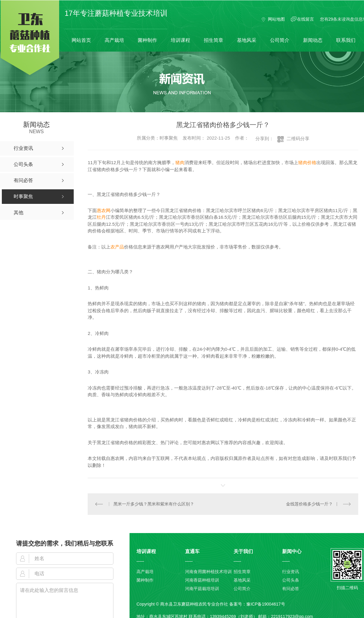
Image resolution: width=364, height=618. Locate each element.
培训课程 (180, 40)
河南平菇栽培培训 (202, 589)
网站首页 (81, 40)
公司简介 (280, 40)
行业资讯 (291, 572)
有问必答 (291, 589)
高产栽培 (114, 40)
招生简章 (214, 40)
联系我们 (346, 40)
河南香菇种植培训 (202, 580)
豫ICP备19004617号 (266, 604)
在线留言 (305, 19)
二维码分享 (298, 138)
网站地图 (276, 19)
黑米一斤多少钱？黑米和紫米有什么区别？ (154, 504)
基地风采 (247, 40)
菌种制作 (147, 40)
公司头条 (291, 580)
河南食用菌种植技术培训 (208, 572)
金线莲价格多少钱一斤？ (309, 504)
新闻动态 (313, 40)
